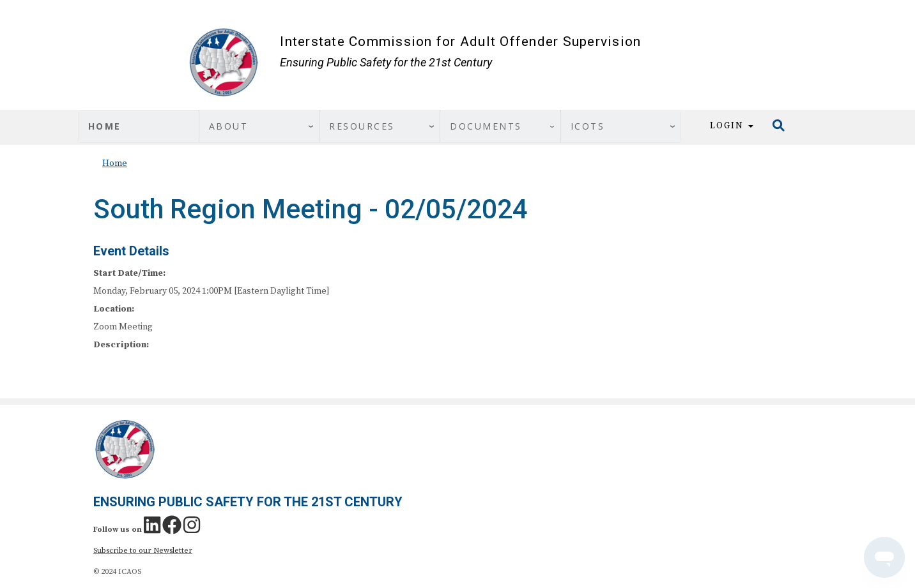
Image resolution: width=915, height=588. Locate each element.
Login (732, 126)
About (229, 126)
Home (105, 126)
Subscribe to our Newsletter (143, 551)
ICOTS (588, 126)
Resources (362, 126)
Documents (486, 126)
